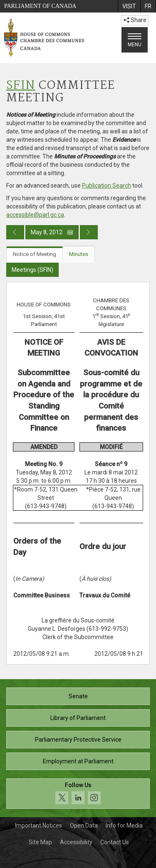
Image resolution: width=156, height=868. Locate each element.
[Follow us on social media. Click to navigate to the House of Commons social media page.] (78, 794)
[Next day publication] (89, 232)
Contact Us (115, 842)
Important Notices (38, 825)
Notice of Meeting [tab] (35, 254)
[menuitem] (129, 6)
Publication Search (106, 186)
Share (135, 20)
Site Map (40, 842)
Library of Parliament (78, 718)
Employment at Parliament (78, 761)
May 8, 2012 (52, 232)
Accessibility (76, 842)
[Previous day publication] (15, 232)
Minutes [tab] (79, 254)
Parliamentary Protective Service (78, 740)
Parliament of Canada (40, 6)
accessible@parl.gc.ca (35, 215)
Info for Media (124, 825)
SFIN (21, 86)
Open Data (84, 825)
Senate (78, 696)
